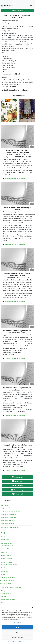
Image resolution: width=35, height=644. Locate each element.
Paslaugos (5, 571)
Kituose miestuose (7, 530)
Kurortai (4, 552)
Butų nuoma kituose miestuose (11, 511)
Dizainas (3, 596)
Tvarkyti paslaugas (17, 623)
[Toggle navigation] (31, 5)
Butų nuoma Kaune (7, 508)
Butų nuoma (5, 505)
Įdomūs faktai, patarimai (8, 600)
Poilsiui (4, 575)
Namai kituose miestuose (9, 565)
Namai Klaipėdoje (6, 568)
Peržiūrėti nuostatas (17, 638)
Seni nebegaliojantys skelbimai (15, 178)
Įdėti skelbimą (17, 10)
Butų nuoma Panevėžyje (8, 517)
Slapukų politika (12, 642)
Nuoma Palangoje (6, 555)
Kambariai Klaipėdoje (7, 546)
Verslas (3, 603)
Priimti (17, 627)
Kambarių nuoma (7, 543)
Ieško (3, 537)
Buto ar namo (5, 539)
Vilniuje (3, 533)
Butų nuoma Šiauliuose (8, 520)
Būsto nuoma (8, 5)
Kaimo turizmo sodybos (8, 577)
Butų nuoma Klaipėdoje (8, 514)
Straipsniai (5, 591)
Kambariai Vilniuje (6, 549)
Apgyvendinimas (6, 593)
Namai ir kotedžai (7, 562)
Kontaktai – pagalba (22, 642)
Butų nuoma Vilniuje (7, 523)
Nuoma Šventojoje (7, 558)
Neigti (17, 632)
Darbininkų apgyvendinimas (10, 527)
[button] (32, 607)
